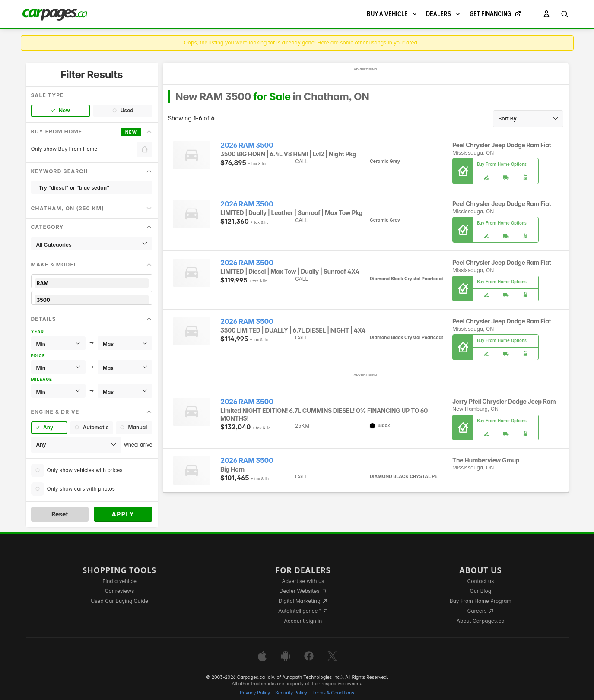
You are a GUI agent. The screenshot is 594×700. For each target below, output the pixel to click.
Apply (123, 514)
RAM (92, 283)
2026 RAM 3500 (247, 145)
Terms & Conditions (333, 693)
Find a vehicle (119, 581)
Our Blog (481, 591)
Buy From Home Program (481, 601)
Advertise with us (303, 581)
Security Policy (291, 693)
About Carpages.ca (481, 621)
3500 (92, 300)
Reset (60, 514)
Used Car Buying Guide (119, 601)
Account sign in (303, 621)
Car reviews (120, 591)
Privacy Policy (255, 693)
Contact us (480, 581)
